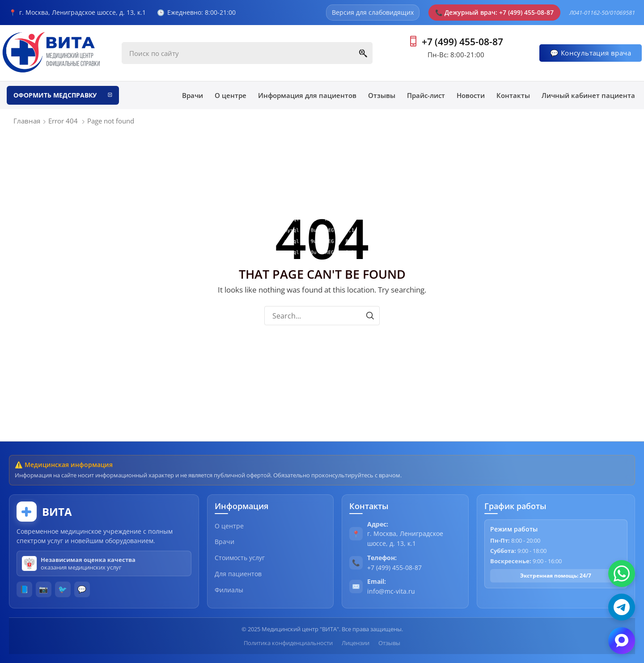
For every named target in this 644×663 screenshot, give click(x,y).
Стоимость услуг (240, 558)
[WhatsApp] (622, 574)
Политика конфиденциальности (288, 643)
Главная (27, 121)
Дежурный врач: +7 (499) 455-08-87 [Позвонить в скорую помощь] (494, 12)
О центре (229, 526)
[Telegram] (622, 607)
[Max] (622, 641)
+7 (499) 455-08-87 (462, 42)
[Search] (363, 53)
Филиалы (229, 590)
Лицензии (356, 643)
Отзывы (389, 643)
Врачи (225, 542)
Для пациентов (238, 574)
